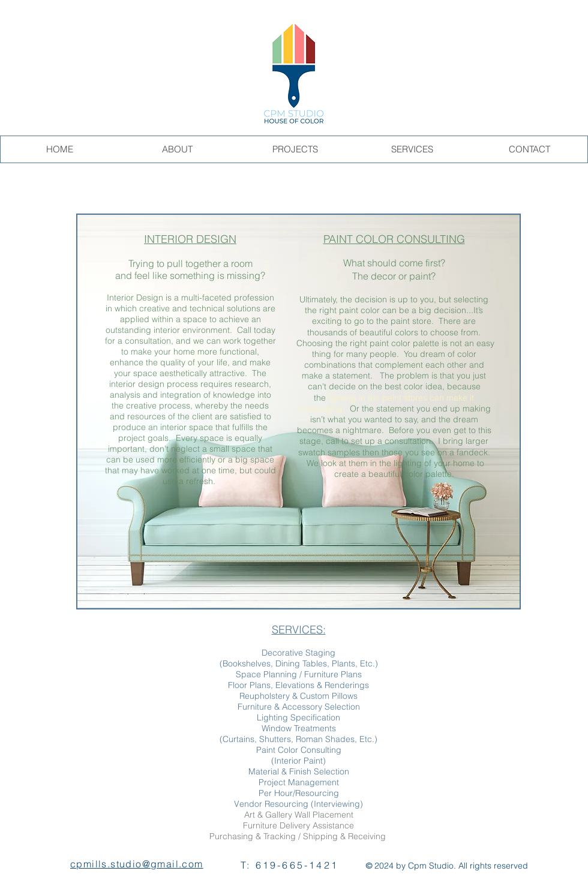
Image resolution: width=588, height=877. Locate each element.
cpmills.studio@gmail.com (137, 864)
